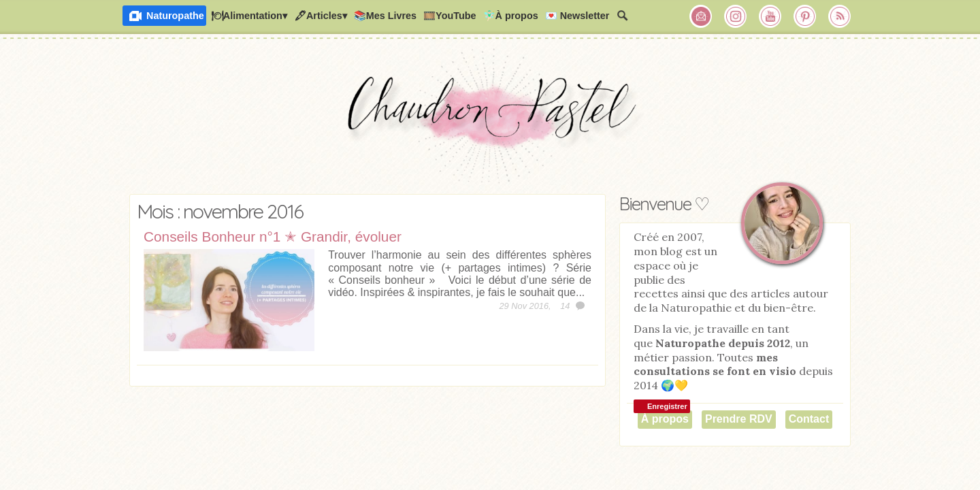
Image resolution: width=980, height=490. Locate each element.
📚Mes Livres (385, 16)
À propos (665, 419)
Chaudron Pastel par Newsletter (701, 16)
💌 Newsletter (577, 16)
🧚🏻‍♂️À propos (511, 16)
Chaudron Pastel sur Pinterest (805, 16)
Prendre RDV (739, 419)
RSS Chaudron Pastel (840, 16)
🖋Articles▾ (321, 16)
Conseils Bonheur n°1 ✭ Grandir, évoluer (273, 236)
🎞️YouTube (450, 16)
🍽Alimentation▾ (249, 16)
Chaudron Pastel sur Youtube (770, 16)
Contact (809, 419)
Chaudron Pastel (490, 119)
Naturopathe (175, 16)
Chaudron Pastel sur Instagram (736, 16)
